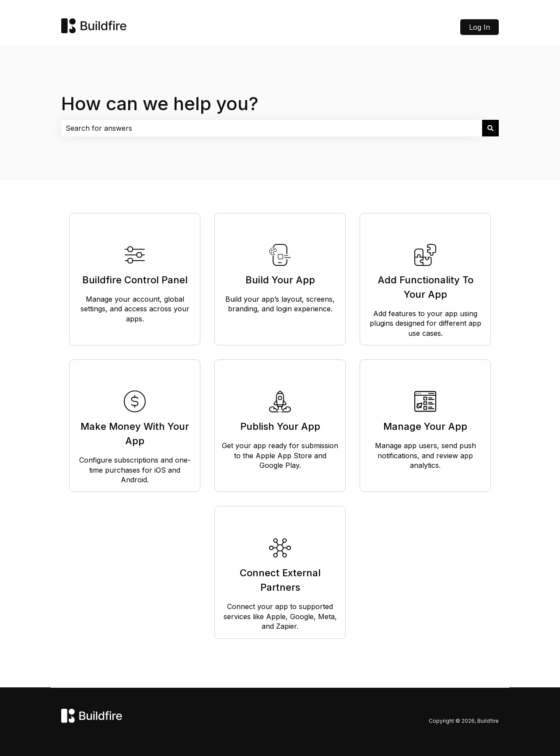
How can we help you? (160, 103)
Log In (479, 27)
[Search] (490, 128)
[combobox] (272, 128)
